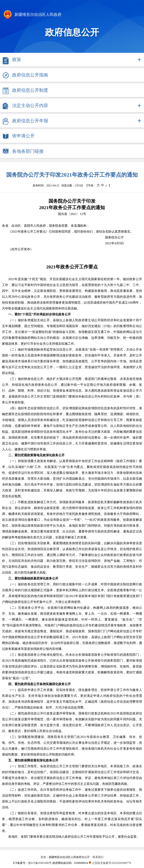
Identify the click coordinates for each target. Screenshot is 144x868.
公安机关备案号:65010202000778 (110, 863)
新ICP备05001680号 (40, 863)
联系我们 (98, 857)
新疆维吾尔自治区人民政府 (32, 15)
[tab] (72, 60)
